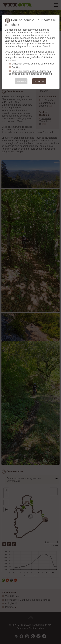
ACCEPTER (39, 82)
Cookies (16, 67)
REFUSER (21, 82)
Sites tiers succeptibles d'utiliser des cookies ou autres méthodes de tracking (30, 72)
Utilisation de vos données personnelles (33, 64)
